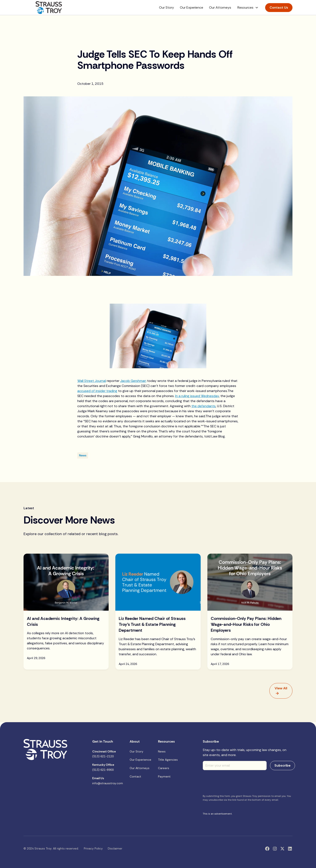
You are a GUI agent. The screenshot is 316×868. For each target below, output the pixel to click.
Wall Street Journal (92, 381)
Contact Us (279, 7)
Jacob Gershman (133, 381)
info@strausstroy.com (108, 781)
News (162, 751)
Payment (164, 776)
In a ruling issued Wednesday (197, 396)
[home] (49, 8)
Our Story (167, 7)
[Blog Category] (83, 455)
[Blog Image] (66, 582)
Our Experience (192, 7)
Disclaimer (115, 848)
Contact (135, 776)
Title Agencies (168, 760)
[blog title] (66, 633)
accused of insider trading (97, 391)
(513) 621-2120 (104, 754)
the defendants (203, 406)
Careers (164, 768)
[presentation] (235, 782)
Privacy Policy (93, 848)
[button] (248, 8)
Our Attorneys (220, 7)
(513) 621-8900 (103, 767)
